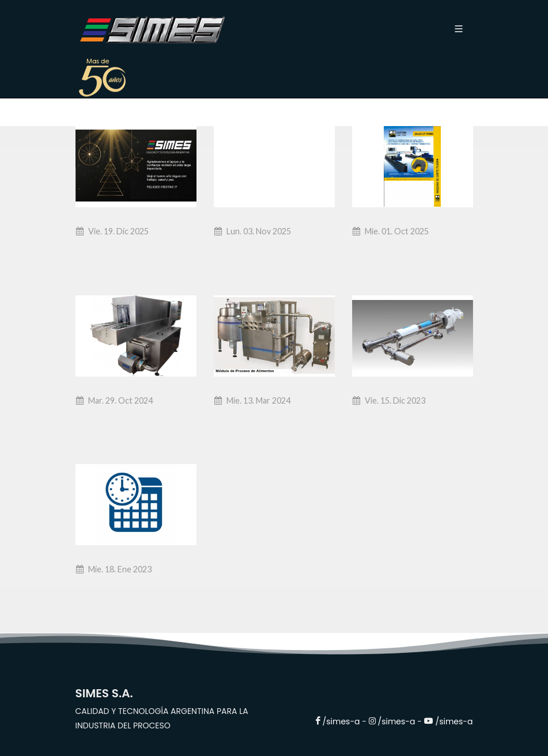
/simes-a (343, 721)
